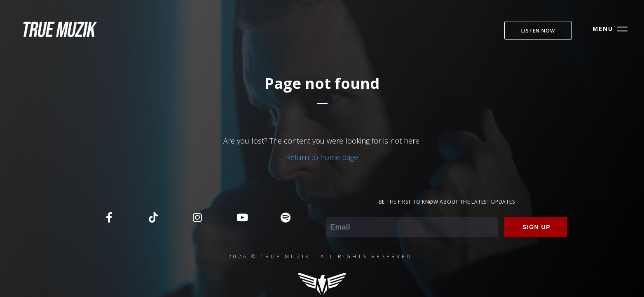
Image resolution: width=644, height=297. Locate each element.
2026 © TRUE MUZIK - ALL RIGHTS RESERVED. (322, 256)
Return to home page (322, 157)
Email (335, 211)
